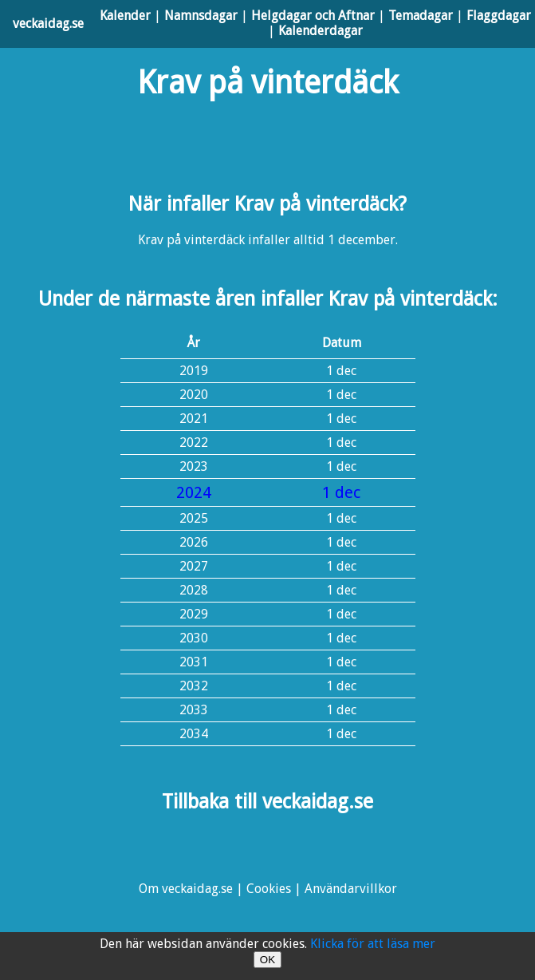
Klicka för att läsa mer (373, 944)
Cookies (269, 889)
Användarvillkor (351, 889)
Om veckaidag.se (186, 889)
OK (267, 960)
